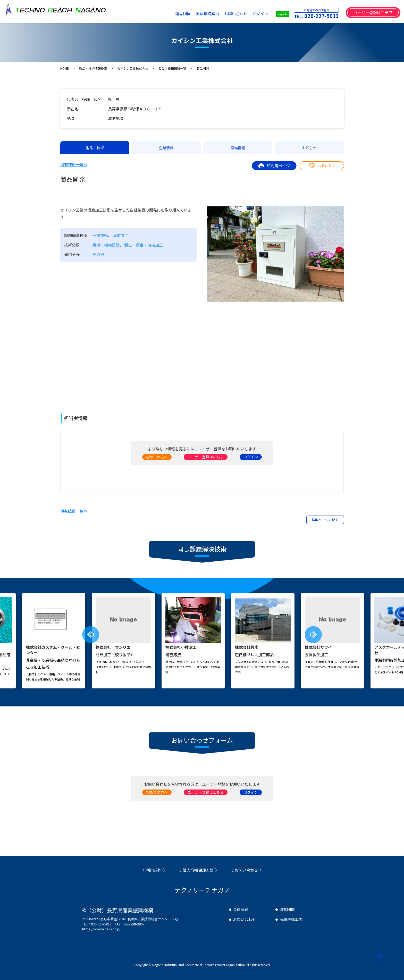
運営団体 (183, 14)
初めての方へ (157, 457)
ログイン (260, 14)
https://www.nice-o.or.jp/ (101, 929)
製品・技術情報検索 (93, 68)
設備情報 (238, 148)
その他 (98, 254)
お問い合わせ (236, 14)
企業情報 (166, 148)
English (282, 14)
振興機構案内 (207, 14)
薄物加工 (120, 235)
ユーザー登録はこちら (206, 457)
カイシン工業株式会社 (133, 68)
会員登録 (241, 909)
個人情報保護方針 (198, 870)
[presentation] (91, 635)
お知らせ (309, 148)
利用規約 (154, 870)
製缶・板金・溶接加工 (144, 245)
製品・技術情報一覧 (172, 68)
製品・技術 (95, 148)
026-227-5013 (322, 16)
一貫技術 (100, 235)
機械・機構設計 (106, 245)
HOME (65, 68)
